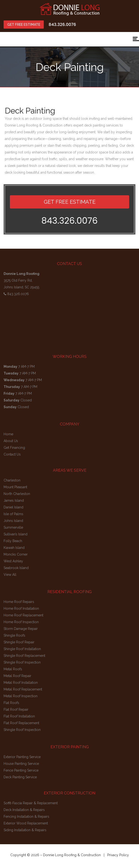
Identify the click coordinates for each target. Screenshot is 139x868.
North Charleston (17, 494)
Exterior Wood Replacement (26, 823)
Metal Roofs (13, 669)
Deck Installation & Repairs (24, 810)
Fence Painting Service (21, 770)
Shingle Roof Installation (22, 649)
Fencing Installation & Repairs (26, 817)
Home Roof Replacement (23, 615)
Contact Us (12, 454)
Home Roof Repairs (19, 602)
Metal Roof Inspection (21, 696)
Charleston (12, 480)
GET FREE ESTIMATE (24, 25)
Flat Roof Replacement (21, 723)
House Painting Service (21, 764)
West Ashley (13, 561)
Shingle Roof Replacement (24, 656)
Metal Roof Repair (17, 676)
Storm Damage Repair (21, 629)
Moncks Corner (16, 554)
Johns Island (13, 521)
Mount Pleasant (15, 487)
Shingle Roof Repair (19, 642)
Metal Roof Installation (21, 683)
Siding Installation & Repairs (25, 830)
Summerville (13, 527)
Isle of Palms (13, 514)
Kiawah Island (14, 548)
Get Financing (14, 448)
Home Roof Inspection (21, 622)
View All (10, 575)
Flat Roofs (11, 703)
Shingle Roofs (14, 635)
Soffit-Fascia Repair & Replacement (31, 803)
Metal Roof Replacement (23, 689)
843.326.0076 (62, 25)
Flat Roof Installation (19, 716)
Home (8, 434)
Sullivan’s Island (16, 534)
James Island (14, 501)
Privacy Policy (118, 855)
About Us (11, 441)
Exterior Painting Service (22, 757)
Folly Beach (13, 541)
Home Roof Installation (21, 608)
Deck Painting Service (20, 777)
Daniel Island (13, 507)
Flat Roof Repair (16, 710)
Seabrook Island (16, 568)
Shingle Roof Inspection (22, 662)
